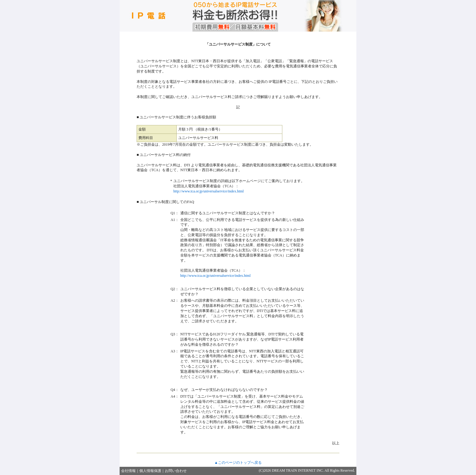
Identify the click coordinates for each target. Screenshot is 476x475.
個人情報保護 (150, 471)
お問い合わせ (176, 471)
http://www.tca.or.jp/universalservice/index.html (209, 191)
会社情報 (128, 471)
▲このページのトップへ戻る (238, 463)
